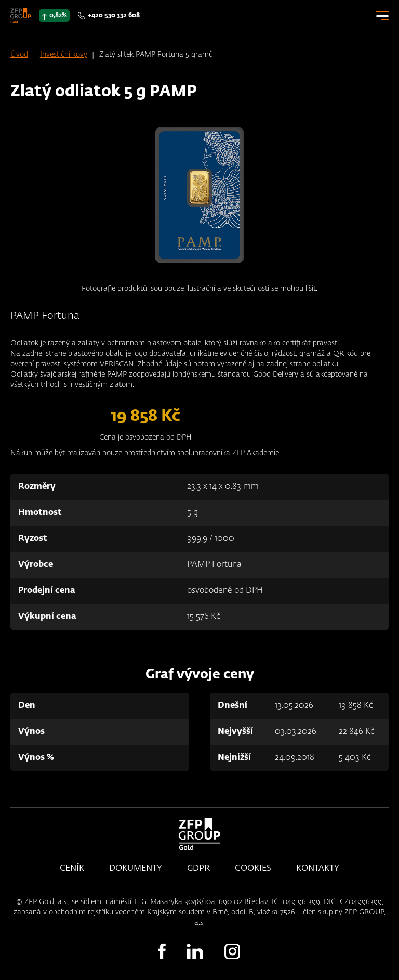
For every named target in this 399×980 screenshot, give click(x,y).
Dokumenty (136, 869)
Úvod (19, 55)
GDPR (198, 869)
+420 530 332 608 (114, 16)
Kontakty (318, 869)
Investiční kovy (64, 55)
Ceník (72, 869)
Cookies (253, 869)
